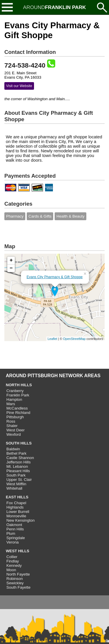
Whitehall (14, 488)
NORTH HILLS (19, 385)
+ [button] (11, 260)
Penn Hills (15, 529)
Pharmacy (15, 216)
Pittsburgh (15, 417)
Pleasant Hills (18, 471)
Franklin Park (18, 395)
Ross (11, 421)
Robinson (15, 579)
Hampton (14, 399)
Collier (12, 557)
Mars (11, 404)
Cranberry (15, 391)
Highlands (15, 507)
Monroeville (16, 516)
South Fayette (18, 587)
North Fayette (18, 574)
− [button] (11, 268)
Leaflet (52, 339)
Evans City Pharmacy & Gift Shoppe (55, 277)
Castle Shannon (20, 458)
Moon (11, 570)
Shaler (12, 426)
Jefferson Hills (18, 462)
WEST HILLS (18, 551)
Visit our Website (19, 86)
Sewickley (15, 583)
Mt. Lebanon (17, 466)
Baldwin (13, 449)
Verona (12, 542)
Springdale (16, 538)
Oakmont (14, 525)
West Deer (16, 430)
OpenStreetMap (74, 339)
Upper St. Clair (19, 480)
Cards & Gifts (40, 216)
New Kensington (20, 520)
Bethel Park (16, 453)
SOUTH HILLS (19, 443)
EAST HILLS (17, 497)
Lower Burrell (18, 512)
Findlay (13, 561)
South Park (16, 475)
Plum (11, 533)
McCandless (17, 408)
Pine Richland (18, 413)
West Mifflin (16, 484)
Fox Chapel (16, 503)
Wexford (14, 434)
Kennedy (14, 566)
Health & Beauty (70, 216)
